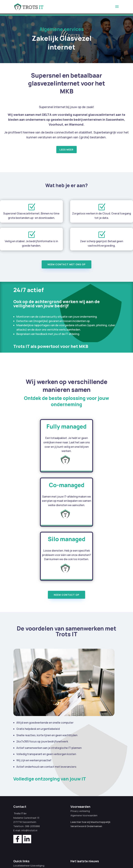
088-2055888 (32, 826)
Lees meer (66, 150)
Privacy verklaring (80, 811)
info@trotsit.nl (29, 830)
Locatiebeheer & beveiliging (29, 866)
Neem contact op (66, 595)
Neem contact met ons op (66, 264)
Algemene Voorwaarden (84, 815)
